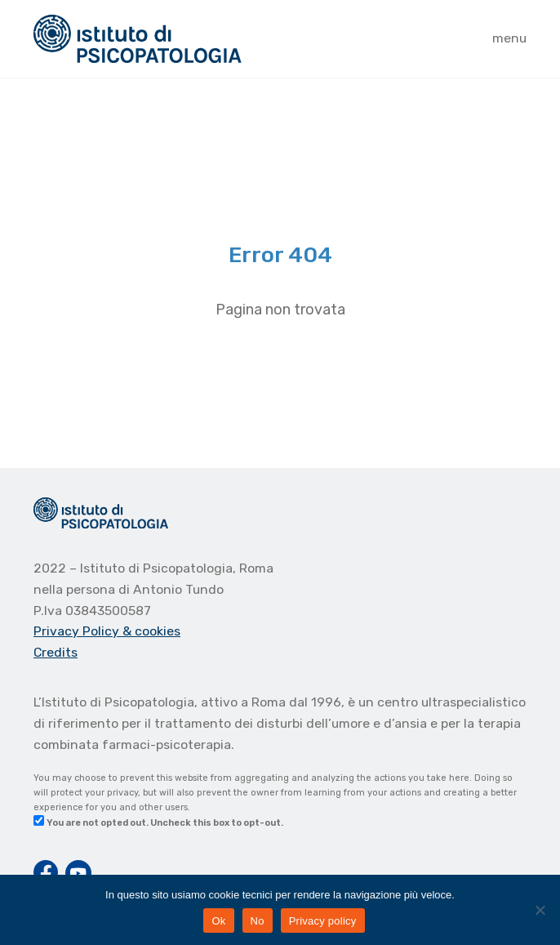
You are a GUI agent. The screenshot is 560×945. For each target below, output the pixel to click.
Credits (56, 652)
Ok (218, 921)
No (258, 921)
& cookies (151, 631)
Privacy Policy (78, 631)
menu (509, 38)
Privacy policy (323, 921)
